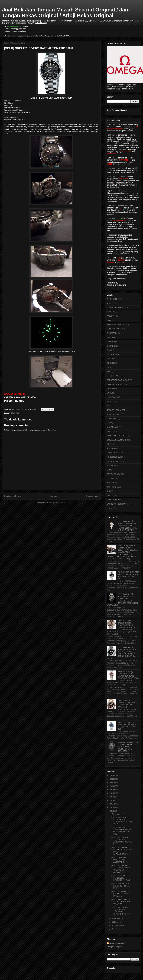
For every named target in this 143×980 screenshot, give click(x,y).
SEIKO (110, 470)
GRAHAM (111, 389)
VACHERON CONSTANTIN (118, 504)
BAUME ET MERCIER (116, 325)
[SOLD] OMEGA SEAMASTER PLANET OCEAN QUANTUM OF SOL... (122, 831)
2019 (112, 790)
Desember (116, 814)
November (116, 918)
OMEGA (110, 431)
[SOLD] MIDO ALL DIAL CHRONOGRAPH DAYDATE (121, 894)
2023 (112, 775)
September (116, 926)
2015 (112, 804)
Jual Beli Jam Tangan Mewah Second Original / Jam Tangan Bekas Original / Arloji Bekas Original (66, 13)
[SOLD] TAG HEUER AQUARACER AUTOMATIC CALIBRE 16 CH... (122, 820)
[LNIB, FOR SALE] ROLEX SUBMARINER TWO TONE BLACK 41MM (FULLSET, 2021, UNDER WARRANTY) (127, 526)
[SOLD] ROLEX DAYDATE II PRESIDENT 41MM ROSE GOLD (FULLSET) (128, 704)
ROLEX (110, 466)
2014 (112, 807)
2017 (112, 797)
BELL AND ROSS (114, 329)
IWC (109, 406)
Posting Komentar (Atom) (56, 503)
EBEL (109, 372)
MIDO (109, 423)
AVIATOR (111, 312)
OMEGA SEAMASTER (116, 436)
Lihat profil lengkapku (115, 947)
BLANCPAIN (112, 333)
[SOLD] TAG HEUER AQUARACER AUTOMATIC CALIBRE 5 (122, 841)
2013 (112, 811)
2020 (112, 786)
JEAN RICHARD (114, 414)
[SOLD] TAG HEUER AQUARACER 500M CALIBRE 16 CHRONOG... (121, 869)
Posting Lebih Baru (13, 496)
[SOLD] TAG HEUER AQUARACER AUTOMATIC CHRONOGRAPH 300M (122, 911)
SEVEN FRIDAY (113, 474)
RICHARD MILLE (114, 461)
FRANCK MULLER (115, 376)
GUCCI (110, 393)
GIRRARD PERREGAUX (117, 384)
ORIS (11, 413)
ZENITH (110, 508)
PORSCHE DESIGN (115, 457)
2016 (112, 800)
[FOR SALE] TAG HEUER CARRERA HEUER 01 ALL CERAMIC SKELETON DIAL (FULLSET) (128, 747)
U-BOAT (110, 495)
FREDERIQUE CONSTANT (118, 380)
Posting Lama (92, 496)
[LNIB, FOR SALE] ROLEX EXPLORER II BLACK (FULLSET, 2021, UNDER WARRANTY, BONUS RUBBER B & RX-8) (122, 653)
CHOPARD (111, 354)
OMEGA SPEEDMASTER (117, 440)
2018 (112, 793)
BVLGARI (111, 342)
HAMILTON (111, 397)
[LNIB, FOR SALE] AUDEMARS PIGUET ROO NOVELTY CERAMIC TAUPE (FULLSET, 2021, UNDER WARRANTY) (123, 600)
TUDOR (110, 491)
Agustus (115, 929)
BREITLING (112, 337)
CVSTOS (111, 367)
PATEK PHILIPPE (114, 453)
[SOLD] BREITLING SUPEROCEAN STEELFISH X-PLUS (121, 878)
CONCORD (112, 359)
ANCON (110, 303)
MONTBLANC (113, 427)
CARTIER (111, 346)
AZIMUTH (111, 316)
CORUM (110, 363)
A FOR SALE (112, 299)
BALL (109, 320)
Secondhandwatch (118, 943)
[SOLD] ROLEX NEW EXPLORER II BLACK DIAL (121, 886)
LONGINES (112, 419)
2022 (112, 779)
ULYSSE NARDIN (114, 500)
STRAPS (110, 483)
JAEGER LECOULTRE (116, 410)
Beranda (54, 496)
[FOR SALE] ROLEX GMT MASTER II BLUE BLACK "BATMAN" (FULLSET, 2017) (128, 575)
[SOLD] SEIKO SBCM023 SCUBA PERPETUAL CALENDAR (122, 902)
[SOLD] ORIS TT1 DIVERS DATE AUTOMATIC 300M (120, 860)
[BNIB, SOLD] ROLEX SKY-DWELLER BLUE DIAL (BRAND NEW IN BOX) (127, 726)
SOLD (17, 413)
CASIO (110, 350)
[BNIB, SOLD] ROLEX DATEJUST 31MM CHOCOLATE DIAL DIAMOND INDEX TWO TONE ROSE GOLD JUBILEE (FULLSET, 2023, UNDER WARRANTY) (122, 627)
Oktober (115, 922)
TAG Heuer (111, 487)
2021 (112, 783)
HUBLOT (111, 401)
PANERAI (111, 448)
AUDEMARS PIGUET (116, 307)
